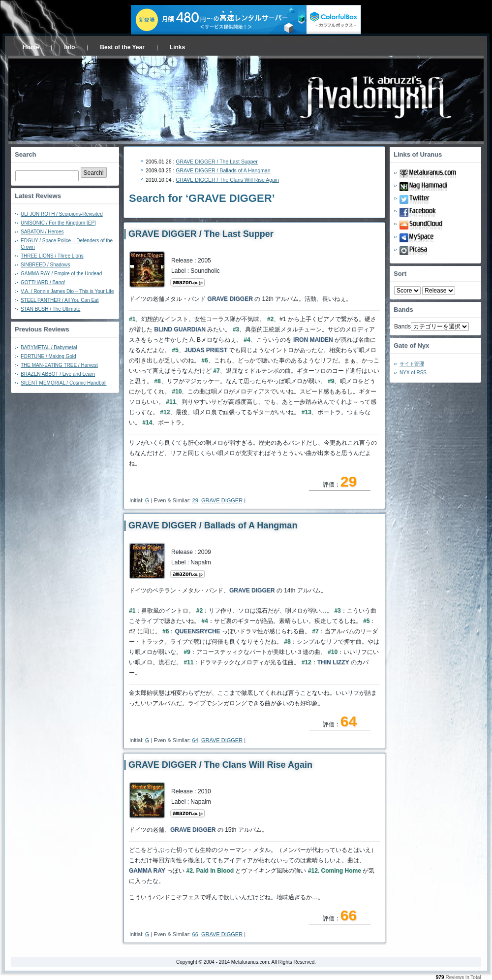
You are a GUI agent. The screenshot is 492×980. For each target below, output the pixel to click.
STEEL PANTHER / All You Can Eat (60, 300)
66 (195, 934)
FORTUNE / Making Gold (48, 356)
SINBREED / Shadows (46, 265)
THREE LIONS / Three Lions (52, 256)
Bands (402, 327)
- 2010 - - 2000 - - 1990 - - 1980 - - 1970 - (439, 291)
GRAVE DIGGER (222, 500)
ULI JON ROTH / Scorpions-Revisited (62, 214)
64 (195, 740)
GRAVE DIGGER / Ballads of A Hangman (223, 170)
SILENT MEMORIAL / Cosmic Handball (64, 383)
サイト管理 (412, 364)
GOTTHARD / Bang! (43, 282)
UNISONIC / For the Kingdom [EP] (58, 223)
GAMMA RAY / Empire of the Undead (61, 274)
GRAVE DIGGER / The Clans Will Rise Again (227, 180)
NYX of (413, 373)
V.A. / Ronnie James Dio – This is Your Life (67, 291)
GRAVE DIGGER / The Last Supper (217, 162)
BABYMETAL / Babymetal (49, 347)
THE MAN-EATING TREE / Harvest (59, 365)
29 (195, 500)
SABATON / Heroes (42, 232)
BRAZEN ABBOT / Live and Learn (58, 374)
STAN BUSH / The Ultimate (50, 309)
